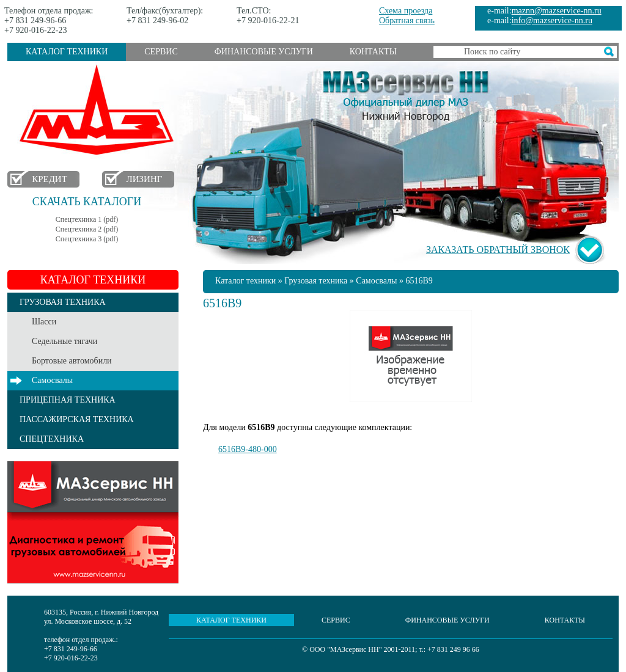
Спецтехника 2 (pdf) (87, 229)
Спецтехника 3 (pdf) (87, 239)
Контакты (373, 52)
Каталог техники (67, 52)
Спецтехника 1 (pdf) (87, 219)
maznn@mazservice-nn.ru (557, 11)
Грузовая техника (316, 281)
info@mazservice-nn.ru (552, 20)
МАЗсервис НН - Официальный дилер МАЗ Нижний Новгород (406, 93)
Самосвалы (52, 380)
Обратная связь (407, 20)
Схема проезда (406, 11)
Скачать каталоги (87, 202)
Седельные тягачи (64, 341)
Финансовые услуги (264, 52)
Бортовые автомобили (72, 361)
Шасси (44, 322)
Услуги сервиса (93, 522)
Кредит (50, 179)
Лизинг (145, 179)
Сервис (161, 52)
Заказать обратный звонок (498, 250)
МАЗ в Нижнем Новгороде (99, 110)
